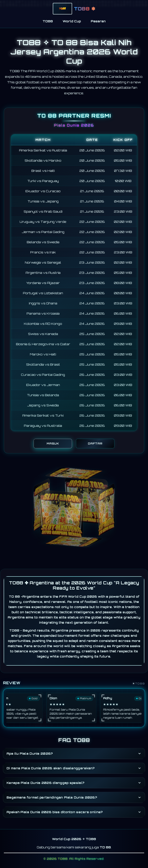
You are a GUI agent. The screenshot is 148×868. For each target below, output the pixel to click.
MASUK (53, 443)
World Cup (72, 21)
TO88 (48, 21)
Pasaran (98, 21)
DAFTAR (95, 443)
